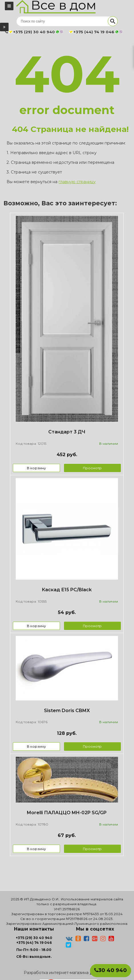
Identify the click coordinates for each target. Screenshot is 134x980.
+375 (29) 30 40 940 (34, 938)
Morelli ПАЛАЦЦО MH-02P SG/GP (67, 813)
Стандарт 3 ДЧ (67, 432)
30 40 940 (111, 970)
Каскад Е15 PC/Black (67, 590)
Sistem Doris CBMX (67, 711)
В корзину (36, 468)
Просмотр (92, 468)
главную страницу (77, 182)
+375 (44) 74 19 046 (34, 943)
